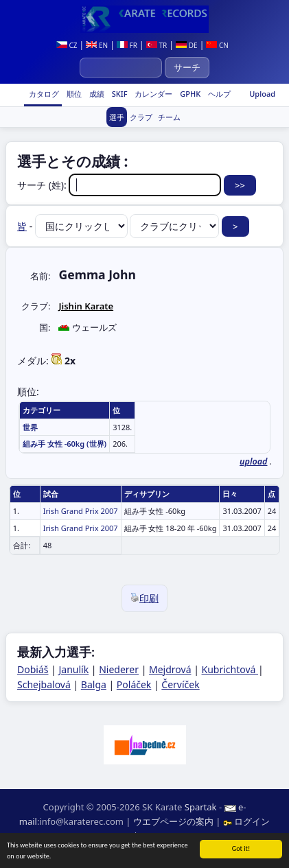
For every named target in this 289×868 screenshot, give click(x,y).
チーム (169, 117)
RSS (148, 836)
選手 (117, 117)
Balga (94, 684)
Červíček (180, 684)
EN (97, 45)
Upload (262, 94)
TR (157, 45)
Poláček (134, 684)
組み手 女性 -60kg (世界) (65, 444)
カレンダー (152, 94)
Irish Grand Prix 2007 (81, 511)
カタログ (43, 94)
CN (217, 45)
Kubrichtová (230, 669)
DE (186, 45)
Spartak (201, 807)
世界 (30, 427)
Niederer (119, 669)
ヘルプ (218, 94)
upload (254, 461)
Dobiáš (33, 669)
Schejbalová (44, 684)
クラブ (141, 117)
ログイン (246, 821)
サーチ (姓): (120, 185)
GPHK (189, 94)
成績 (96, 94)
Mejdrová (170, 669)
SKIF (119, 94)
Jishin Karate (86, 306)
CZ (67, 45)
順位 (73, 94)
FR (127, 45)
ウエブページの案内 (173, 821)
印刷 (144, 598)
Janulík (73, 669)
